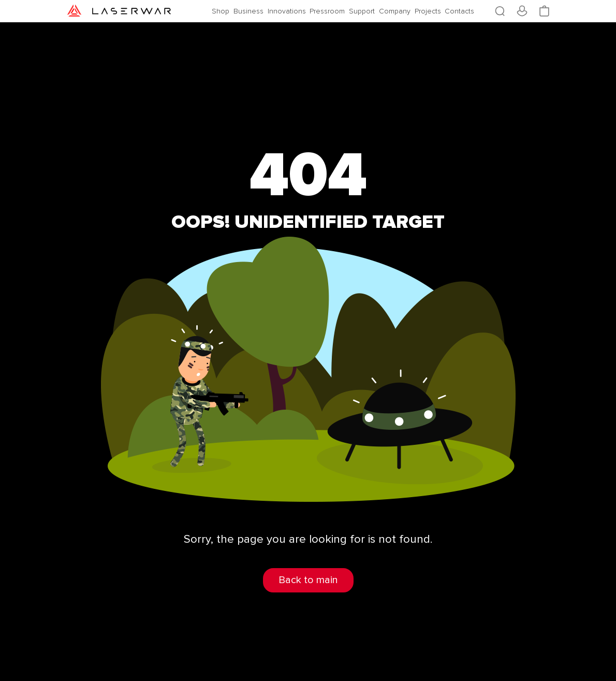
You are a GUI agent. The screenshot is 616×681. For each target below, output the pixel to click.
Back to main (308, 580)
